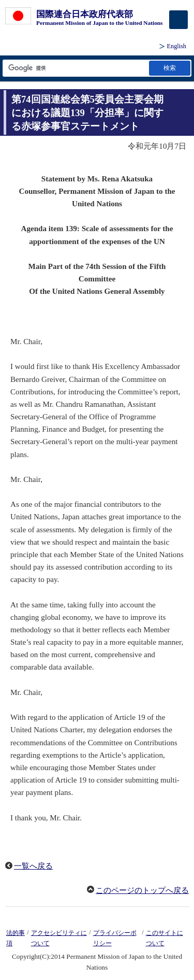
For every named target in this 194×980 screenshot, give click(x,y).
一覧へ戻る (33, 866)
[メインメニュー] (178, 20)
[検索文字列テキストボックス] (75, 68)
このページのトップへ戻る (142, 890)
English (177, 46)
